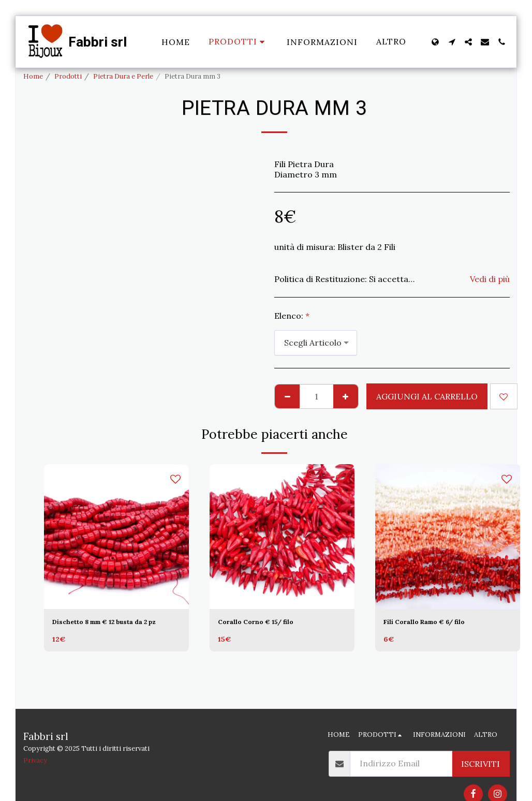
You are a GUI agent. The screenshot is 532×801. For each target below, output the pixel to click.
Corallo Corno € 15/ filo (268, 624)
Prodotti (68, 76)
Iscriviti (481, 764)
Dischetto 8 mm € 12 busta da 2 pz (115, 630)
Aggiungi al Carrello (427, 396)
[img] (116, 537)
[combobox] (316, 343)
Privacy (35, 760)
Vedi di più (490, 279)
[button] (452, 42)
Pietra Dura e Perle (123, 76)
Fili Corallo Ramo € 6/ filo (439, 624)
